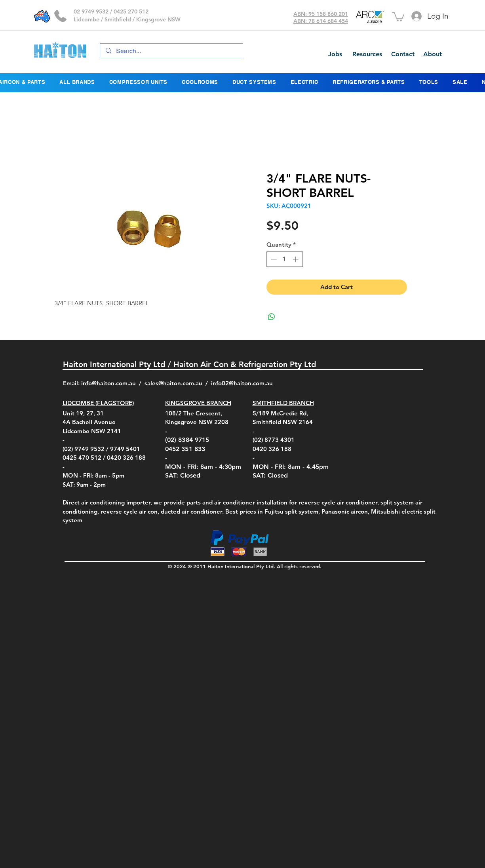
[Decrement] (273, 259)
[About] (432, 54)
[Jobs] (335, 54)
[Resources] (367, 54)
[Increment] (296, 259)
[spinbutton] (284, 259)
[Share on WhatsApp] (272, 317)
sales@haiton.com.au (173, 383)
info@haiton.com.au (108, 383)
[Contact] (403, 54)
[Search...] (185, 51)
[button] (398, 16)
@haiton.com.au (251, 383)
